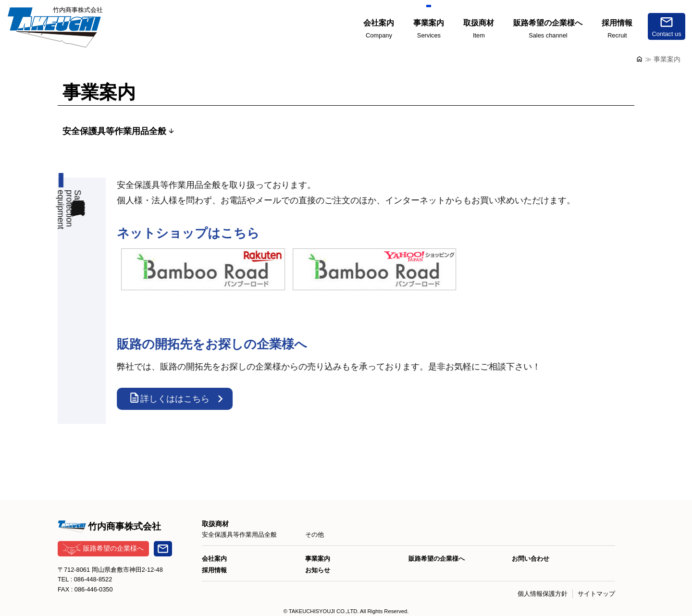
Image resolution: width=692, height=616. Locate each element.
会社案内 (214, 559)
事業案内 (318, 559)
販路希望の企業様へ (103, 549)
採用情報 (214, 570)
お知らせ (318, 570)
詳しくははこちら (173, 398)
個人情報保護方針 (543, 594)
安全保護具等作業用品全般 (114, 131)
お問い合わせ (531, 559)
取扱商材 (215, 524)
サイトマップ (596, 594)
